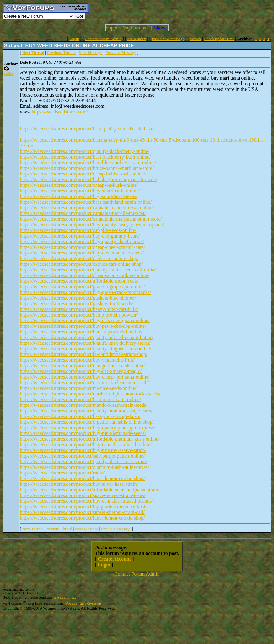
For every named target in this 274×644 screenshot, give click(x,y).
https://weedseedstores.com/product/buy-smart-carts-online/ (80, 191)
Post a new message (168, 39)
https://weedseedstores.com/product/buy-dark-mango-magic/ (81, 371)
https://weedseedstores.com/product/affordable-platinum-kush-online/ (90, 439)
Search (195, 39)
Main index (137, 39)
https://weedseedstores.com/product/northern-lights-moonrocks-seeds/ (90, 394)
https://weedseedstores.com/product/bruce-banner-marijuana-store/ (87, 168)
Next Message (87, 529)
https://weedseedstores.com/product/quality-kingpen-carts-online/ (85, 349)
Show (160, 28)
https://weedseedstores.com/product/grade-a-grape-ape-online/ (82, 287)
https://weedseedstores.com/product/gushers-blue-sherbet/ (78, 298)
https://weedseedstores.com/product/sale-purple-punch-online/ (82, 456)
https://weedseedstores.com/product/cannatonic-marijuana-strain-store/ (91, 219)
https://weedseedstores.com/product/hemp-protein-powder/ (79, 315)
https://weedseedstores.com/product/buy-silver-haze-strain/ (79, 484)
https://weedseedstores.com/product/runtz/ (62, 473)
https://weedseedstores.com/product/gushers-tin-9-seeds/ (76, 304)
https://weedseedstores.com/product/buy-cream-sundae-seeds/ (82, 253)
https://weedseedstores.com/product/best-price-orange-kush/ (80, 416)
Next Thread (32, 529)
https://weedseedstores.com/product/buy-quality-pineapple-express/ (87, 428)
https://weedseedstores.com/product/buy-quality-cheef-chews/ (82, 241)
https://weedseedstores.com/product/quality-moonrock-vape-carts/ (86, 411)
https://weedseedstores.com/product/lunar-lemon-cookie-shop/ (82, 478)
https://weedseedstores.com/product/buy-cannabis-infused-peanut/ (86, 501)
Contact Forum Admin (103, 39)
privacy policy (65, 597)
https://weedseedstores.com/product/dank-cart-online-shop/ (79, 258)
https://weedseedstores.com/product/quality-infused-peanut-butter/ (86, 337)
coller (9, 73)
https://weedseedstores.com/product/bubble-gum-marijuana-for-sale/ (88, 179)
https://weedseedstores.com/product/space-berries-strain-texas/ (83, 495)
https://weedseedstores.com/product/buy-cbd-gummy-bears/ (80, 236)
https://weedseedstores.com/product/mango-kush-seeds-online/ (83, 366)
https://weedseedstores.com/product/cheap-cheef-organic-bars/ (82, 247)
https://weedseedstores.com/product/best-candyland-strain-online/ (86, 202)
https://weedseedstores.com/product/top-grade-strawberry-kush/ (84, 507)
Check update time (219, 39)
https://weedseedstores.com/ (60, 112)
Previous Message (116, 529)
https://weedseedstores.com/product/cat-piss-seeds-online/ (78, 230)
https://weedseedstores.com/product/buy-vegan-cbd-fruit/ (77, 360)
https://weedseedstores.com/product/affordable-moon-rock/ (79, 281)
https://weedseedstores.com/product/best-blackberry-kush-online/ (85, 157)
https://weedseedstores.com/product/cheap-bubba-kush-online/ (82, 174)
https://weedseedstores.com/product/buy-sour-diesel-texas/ (78, 196)
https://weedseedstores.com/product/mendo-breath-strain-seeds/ (83, 405)
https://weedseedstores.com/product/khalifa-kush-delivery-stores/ (85, 343)
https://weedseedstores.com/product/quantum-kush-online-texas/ (84, 467)
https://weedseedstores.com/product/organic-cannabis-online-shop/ (87, 422)
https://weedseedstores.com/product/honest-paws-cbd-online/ (81, 332)
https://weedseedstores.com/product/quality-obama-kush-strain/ (83, 461)
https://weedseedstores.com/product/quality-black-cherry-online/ (85, 151)
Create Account (114, 559)
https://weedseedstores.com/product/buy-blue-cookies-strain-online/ (88, 162)
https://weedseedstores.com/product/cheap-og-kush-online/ (79, 185)
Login (74, 39)
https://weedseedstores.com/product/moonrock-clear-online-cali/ (84, 382)
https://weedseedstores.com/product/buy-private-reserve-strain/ (83, 450)
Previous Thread (59, 529)
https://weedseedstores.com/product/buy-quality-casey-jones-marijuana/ (92, 225)
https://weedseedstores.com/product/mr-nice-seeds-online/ (78, 388)
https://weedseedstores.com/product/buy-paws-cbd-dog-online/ (83, 326)
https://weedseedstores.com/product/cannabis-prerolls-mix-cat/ (83, 213)
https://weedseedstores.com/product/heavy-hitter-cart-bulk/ (79, 309)
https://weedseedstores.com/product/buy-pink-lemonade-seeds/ (83, 433)
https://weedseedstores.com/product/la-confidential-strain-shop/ (83, 354)
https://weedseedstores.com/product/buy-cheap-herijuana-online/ (85, 320)
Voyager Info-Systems (83, 603)
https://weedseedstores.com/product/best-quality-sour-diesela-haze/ (87, 129)
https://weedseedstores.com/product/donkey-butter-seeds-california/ (88, 270)
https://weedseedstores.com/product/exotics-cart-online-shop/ (81, 264)
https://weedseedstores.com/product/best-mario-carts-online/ (80, 399)
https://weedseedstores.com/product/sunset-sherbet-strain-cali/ (82, 512)
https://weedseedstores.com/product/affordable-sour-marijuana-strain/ (90, 490)
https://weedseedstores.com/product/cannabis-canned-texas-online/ (87, 208)
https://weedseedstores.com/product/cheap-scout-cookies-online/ (85, 275)
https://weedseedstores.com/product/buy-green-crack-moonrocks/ (85, 292)
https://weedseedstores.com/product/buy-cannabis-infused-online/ (86, 445)
